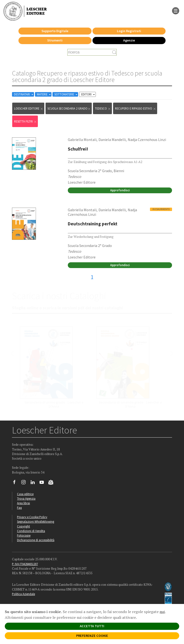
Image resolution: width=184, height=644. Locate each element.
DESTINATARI (24, 94)
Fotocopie (24, 535)
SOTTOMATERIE (66, 94)
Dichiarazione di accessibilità (36, 540)
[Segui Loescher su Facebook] (16, 483)
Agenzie (129, 40)
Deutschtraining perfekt (93, 224)
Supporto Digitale (55, 31)
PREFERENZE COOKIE (92, 636)
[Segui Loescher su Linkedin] (34, 483)
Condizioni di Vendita (31, 531)
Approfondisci (120, 190)
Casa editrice (25, 494)
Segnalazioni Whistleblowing (36, 521)
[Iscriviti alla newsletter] (53, 483)
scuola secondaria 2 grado (69, 108)
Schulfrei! (78, 149)
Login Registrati (129, 31)
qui (162, 612)
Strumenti (55, 40)
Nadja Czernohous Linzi (147, 140)
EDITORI (88, 94)
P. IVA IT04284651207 (25, 564)
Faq (19, 508)
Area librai (23, 503)
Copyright (23, 526)
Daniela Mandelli (112, 140)
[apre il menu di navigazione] (176, 10)
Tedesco (103, 108)
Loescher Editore (29, 108)
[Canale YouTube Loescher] (43, 483)
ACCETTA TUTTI (92, 626)
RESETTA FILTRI (26, 121)
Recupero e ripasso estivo (136, 108)
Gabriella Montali (82, 140)
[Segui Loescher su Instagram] (25, 483)
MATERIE (44, 94)
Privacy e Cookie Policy (32, 517)
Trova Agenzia (26, 498)
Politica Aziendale (23, 594)
